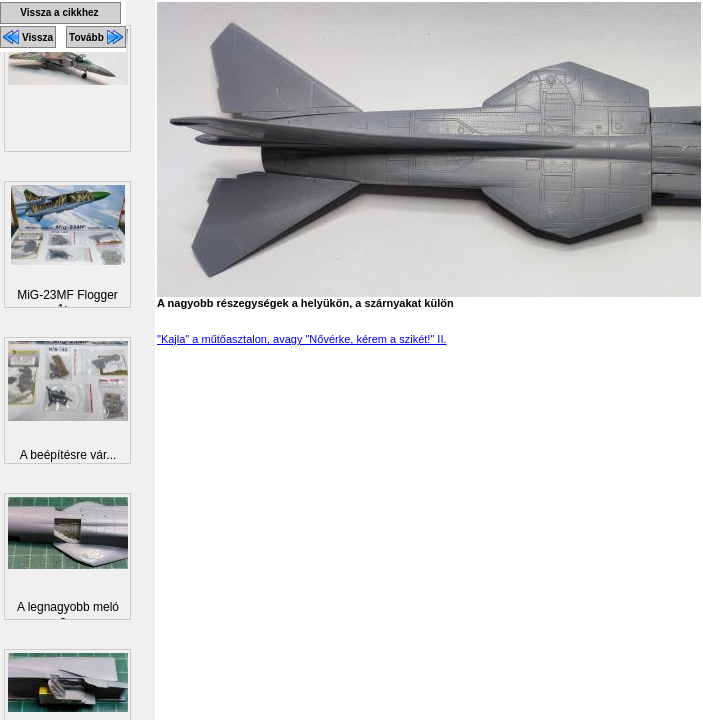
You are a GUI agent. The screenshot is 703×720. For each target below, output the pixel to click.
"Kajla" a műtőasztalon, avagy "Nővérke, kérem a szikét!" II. (302, 339)
